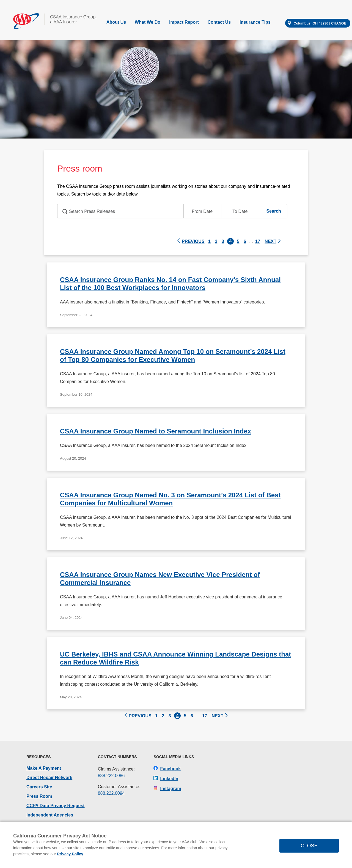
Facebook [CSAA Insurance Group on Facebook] (167, 769)
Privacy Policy (70, 854)
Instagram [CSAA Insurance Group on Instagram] (167, 789)
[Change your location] (318, 23)
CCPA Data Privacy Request (56, 806)
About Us (116, 22)
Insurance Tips (255, 22)
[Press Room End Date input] (240, 211)
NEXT (273, 241)
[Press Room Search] (172, 211)
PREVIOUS (191, 241)
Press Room (39, 796)
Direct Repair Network (49, 778)
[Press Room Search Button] (273, 211)
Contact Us (219, 22)
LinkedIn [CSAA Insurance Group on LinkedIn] (166, 779)
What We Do (148, 22)
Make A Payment (44, 768)
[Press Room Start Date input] (202, 211)
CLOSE (309, 846)
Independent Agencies (50, 815)
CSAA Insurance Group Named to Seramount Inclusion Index (156, 431)
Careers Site (39, 787)
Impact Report (184, 22)
